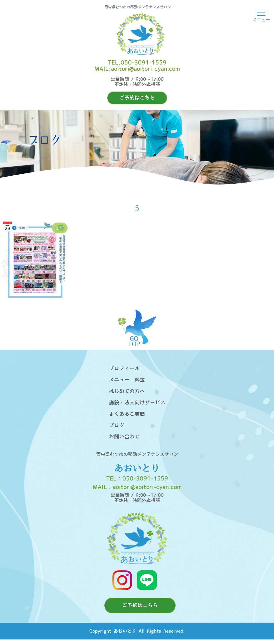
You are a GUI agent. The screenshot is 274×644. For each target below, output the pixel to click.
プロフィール (124, 369)
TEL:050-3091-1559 (137, 63)
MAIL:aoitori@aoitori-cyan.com (137, 69)
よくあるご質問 (127, 414)
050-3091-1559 (145, 479)
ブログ (117, 425)
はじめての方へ (127, 391)
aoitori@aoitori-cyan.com (147, 487)
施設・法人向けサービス (137, 403)
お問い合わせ (124, 437)
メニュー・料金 (127, 380)
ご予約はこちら (137, 98)
